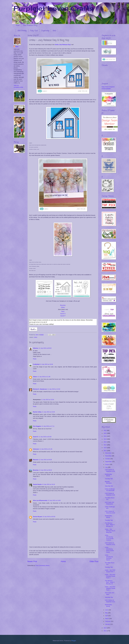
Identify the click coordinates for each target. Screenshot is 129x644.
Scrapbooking (45, 31)
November (108, 456)
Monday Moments (108, 482)
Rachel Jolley (37, 412)
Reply (35, 359)
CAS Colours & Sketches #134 (110, 494)
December (108, 453)
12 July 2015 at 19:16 (48, 484)
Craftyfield (36, 364)
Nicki (63, 312)
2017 (105, 445)
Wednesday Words (108, 475)
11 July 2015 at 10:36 (46, 364)
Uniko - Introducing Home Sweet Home (109, 550)
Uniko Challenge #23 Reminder (110, 490)
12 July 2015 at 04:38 (45, 460)
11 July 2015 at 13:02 (54, 389)
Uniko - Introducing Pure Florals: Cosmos (109, 538)
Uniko (54, 31)
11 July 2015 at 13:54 (48, 400)
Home (18, 26)
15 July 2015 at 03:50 (49, 517)
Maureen (36, 460)
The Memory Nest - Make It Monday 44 (110, 525)
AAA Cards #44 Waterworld (109, 503)
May (107, 613)
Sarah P (63, 316)
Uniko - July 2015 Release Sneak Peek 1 (110, 588)
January (108, 624)
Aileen (35, 377)
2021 (105, 433)
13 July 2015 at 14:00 (54, 500)
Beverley (63, 305)
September (109, 462)
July (107, 467)
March (107, 619)
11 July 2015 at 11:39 (44, 377)
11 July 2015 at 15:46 (48, 412)
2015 (105, 451)
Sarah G (63, 314)
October (108, 459)
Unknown (36, 449)
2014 (105, 628)
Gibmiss (36, 348)
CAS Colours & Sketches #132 (110, 544)
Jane (17, 47)
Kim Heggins (37, 426)
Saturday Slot (109, 486)
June (107, 610)
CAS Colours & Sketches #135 (110, 471)
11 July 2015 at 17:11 (48, 426)
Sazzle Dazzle (37, 484)
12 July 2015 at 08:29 (45, 470)
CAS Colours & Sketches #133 (110, 512)
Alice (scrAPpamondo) (40, 500)
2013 (105, 631)
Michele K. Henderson (40, 389)
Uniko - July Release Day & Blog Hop (110, 531)
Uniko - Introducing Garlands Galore (109, 558)
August (107, 464)
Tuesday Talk (109, 479)
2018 (105, 442)
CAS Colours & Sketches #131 (110, 601)
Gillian (63, 307)
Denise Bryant (37, 517)
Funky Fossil (34, 31)
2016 (105, 448)
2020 (105, 436)
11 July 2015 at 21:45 (46, 449)
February (108, 621)
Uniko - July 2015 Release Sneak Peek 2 (110, 576)
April (107, 616)
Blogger (74, 641)
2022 (105, 431)
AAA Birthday (22, 31)
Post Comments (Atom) (42, 566)
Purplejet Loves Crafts (54, 8)
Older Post (94, 561)
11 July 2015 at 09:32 (45, 348)
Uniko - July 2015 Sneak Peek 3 (110, 571)
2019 (105, 439)
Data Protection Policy (30, 26)
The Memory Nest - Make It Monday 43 (110, 582)
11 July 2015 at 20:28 (45, 437)
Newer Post (32, 561)
